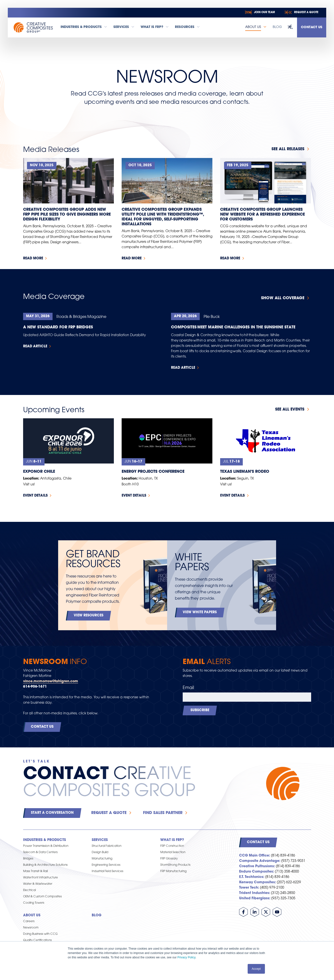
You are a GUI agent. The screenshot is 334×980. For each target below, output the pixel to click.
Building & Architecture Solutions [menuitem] (45, 865)
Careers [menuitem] (29, 921)
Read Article (35, 346)
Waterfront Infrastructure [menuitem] (41, 878)
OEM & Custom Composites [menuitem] (42, 897)
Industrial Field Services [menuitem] (108, 871)
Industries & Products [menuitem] (45, 840)
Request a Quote (109, 813)
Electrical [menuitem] (29, 890)
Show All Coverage (283, 298)
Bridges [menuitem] (28, 859)
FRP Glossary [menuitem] (169, 859)
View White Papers (200, 612)
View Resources (89, 616)
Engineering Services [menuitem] (106, 865)
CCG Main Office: (255, 856)
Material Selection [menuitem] (173, 852)
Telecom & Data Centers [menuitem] (40, 852)
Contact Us (312, 27)
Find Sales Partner (163, 813)
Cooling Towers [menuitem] (34, 903)
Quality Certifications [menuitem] (37, 940)
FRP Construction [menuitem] (172, 846)
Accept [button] (256, 969)
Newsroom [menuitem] (31, 928)
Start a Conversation (52, 813)
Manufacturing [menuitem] (102, 859)
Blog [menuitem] (97, 915)
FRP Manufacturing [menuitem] (173, 871)
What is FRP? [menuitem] (172, 840)
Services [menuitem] (100, 840)
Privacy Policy (186, 957)
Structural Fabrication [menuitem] (107, 846)
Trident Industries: (255, 893)
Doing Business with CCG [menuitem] (40, 934)
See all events (290, 410)
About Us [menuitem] (32, 915)
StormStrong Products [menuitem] (175, 865)
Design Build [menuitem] (100, 852)
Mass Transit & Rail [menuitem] (35, 871)
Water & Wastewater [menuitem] (38, 884)
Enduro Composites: (257, 872)
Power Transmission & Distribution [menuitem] (46, 846)
